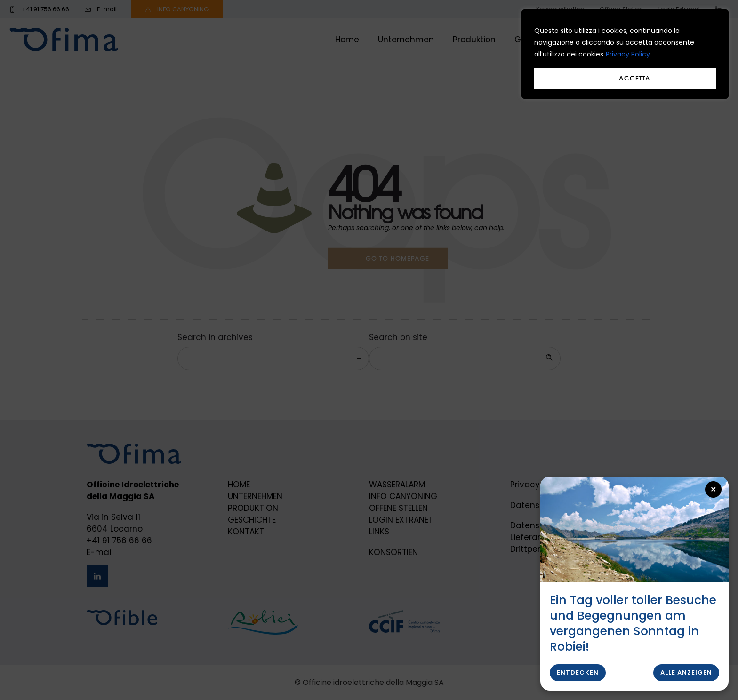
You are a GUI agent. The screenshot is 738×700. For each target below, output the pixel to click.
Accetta (635, 78)
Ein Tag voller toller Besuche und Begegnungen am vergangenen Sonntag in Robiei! (633, 623)
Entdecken (578, 672)
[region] (625, 54)
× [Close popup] (714, 489)
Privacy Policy (628, 54)
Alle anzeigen (686, 672)
